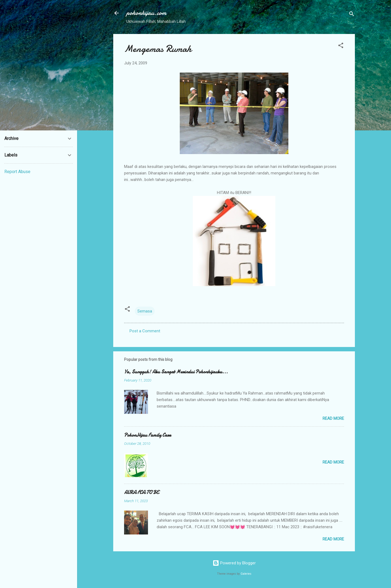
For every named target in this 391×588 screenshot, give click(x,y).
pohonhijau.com (146, 13)
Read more (333, 418)
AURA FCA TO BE (141, 492)
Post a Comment (145, 331)
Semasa (145, 311)
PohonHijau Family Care (148, 435)
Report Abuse (17, 172)
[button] (341, 46)
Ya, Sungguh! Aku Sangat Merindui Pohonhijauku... (176, 372)
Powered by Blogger (234, 563)
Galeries (246, 574)
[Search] (352, 15)
